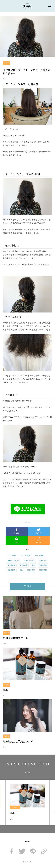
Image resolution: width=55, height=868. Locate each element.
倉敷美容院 (11, 570)
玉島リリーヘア (29, 561)
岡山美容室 (11, 565)
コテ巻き (14, 556)
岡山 (33, 565)
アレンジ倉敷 (39, 556)
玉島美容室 (31, 570)
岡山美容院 (23, 565)
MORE (28, 773)
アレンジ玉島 (26, 556)
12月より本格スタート (15, 638)
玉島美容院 (43, 570)
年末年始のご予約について (18, 742)
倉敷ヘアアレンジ (14, 561)
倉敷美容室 (43, 565)
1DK (5, 690)
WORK (7, 63)
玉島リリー (43, 561)
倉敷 (21, 570)
